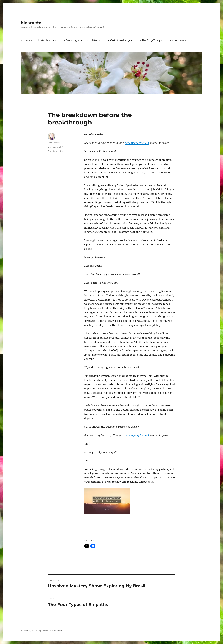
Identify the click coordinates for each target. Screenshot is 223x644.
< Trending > (71, 40)
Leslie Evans (54, 143)
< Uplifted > (93, 40)
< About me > (178, 40)
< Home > (26, 40)
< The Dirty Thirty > (151, 40)
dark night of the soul (137, 143)
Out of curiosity (55, 151)
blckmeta (31, 23)
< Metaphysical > (46, 40)
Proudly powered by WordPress (47, 631)
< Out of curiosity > (120, 40)
